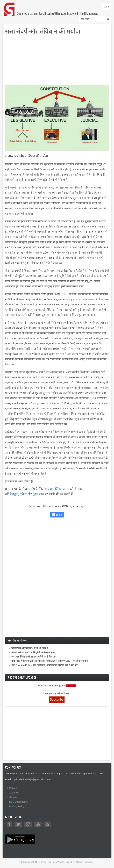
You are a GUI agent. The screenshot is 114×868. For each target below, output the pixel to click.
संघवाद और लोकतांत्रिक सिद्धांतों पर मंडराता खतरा (33, 652)
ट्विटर (23, 494)
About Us (14, 793)
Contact (13, 788)
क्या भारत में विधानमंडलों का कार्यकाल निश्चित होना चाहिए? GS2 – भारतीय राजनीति (50, 661)
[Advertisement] (57, 61)
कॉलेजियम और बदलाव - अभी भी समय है (30, 648)
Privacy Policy (17, 806)
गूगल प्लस (38, 494)
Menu (107, 7)
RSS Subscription (19, 802)
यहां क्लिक (56, 489)
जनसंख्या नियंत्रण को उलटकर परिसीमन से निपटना (34, 657)
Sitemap (14, 797)
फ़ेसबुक (14, 494)
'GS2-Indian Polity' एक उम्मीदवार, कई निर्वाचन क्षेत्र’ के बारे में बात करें (44, 665)
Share (57, 515)
